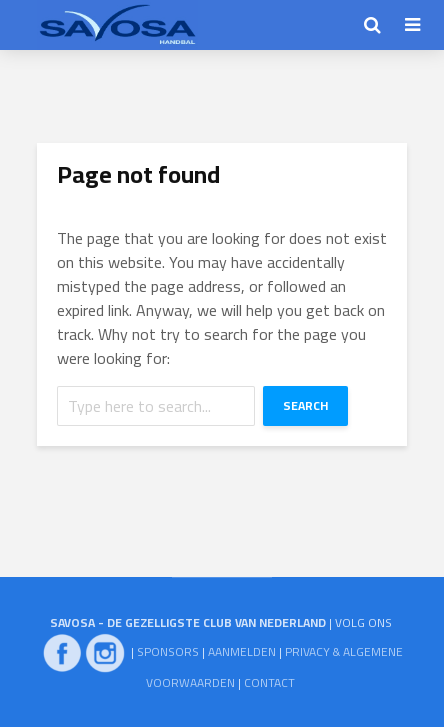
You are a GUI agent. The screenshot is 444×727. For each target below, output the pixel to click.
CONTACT (269, 682)
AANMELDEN (242, 651)
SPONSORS (168, 651)
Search (305, 405)
